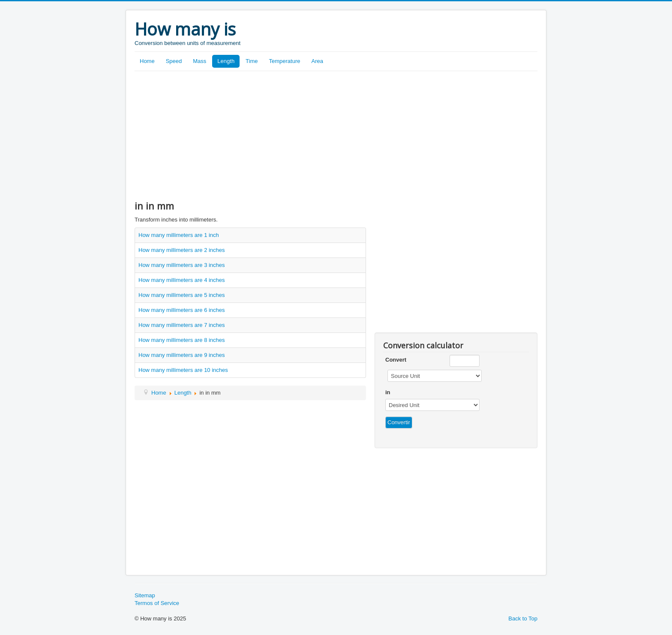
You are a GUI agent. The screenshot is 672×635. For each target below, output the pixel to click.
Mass (199, 61)
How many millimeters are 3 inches (182, 265)
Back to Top (523, 619)
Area (317, 61)
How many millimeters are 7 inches (182, 325)
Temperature (285, 61)
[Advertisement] (336, 135)
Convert (396, 360)
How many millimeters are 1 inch (179, 235)
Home (147, 61)
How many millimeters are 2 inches (182, 250)
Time (252, 61)
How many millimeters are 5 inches (182, 295)
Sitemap (145, 595)
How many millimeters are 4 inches (182, 280)
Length (226, 61)
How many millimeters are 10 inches (183, 370)
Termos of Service (157, 603)
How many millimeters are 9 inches (182, 355)
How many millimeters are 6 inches (182, 310)
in (388, 392)
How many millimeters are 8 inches (182, 340)
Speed (174, 61)
